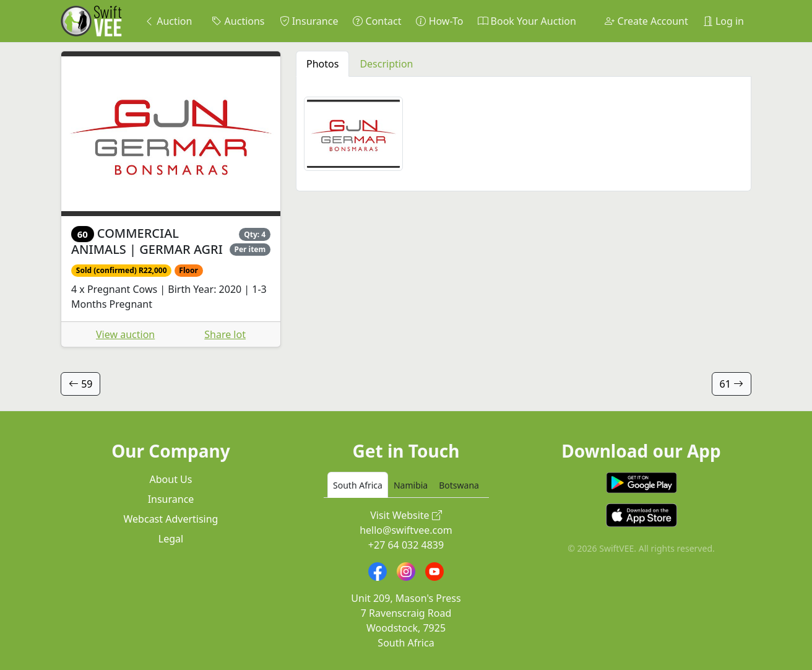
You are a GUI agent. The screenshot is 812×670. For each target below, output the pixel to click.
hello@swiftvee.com (406, 530)
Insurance (309, 21)
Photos (322, 64)
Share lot (225, 334)
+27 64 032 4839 (406, 545)
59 (80, 384)
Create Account (646, 21)
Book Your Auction (527, 21)
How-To (439, 21)
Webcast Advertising (171, 519)
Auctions (238, 21)
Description (386, 64)
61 (732, 384)
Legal (171, 539)
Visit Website (406, 515)
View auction (125, 334)
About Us (171, 479)
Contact (377, 21)
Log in (723, 21)
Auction (168, 21)
